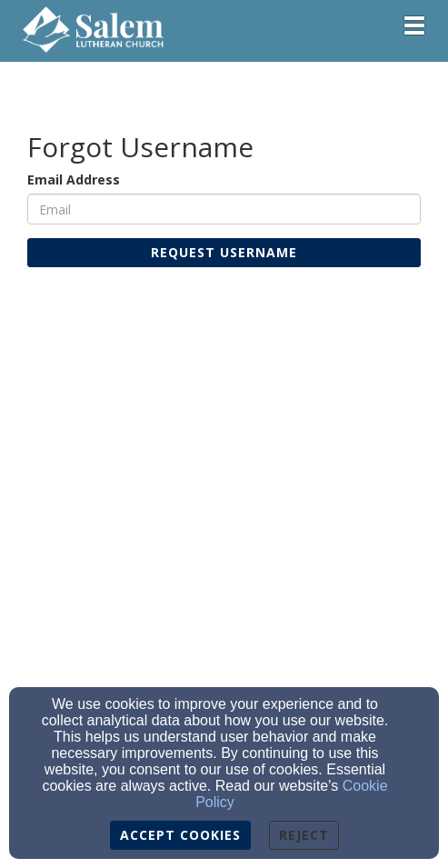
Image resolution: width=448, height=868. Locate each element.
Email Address (74, 180)
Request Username (224, 252)
